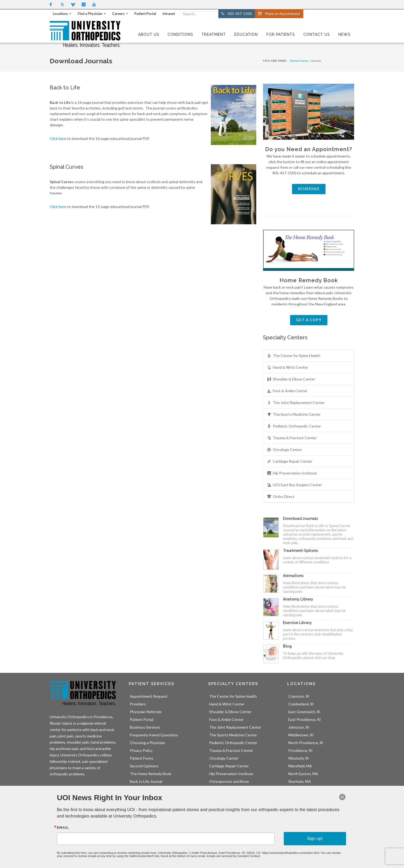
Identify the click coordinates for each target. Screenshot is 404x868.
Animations (293, 576)
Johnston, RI (299, 727)
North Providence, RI (306, 743)
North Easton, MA (303, 774)
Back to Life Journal (146, 781)
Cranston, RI (299, 696)
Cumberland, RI (301, 704)
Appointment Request (149, 696)
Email (95, 827)
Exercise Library (297, 623)
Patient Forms (142, 758)
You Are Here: (275, 61)
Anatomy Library (298, 599)
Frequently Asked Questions (154, 735)
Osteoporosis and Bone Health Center (229, 784)
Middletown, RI (301, 735)
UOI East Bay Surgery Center (294, 485)
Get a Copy (309, 320)
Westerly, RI (299, 758)
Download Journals (300, 519)
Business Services (145, 727)
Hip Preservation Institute (292, 473)
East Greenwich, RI (304, 712)
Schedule (309, 189)
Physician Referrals (146, 712)
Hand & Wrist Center (288, 368)
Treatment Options (300, 551)
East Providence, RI (305, 719)
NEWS (344, 34)
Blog (287, 646)
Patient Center (299, 61)
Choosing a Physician (147, 743)
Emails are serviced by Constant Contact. (226, 849)
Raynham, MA (300, 781)
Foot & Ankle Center (287, 391)
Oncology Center (284, 450)
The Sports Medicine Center (294, 415)
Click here (58, 138)
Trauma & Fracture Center (292, 438)
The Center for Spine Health (294, 356)
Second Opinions (144, 766)
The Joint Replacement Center (296, 403)
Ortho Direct (281, 497)
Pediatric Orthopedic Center (294, 426)
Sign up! (288, 836)
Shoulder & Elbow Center (291, 379)
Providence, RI (300, 750)
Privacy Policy (141, 750)
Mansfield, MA (300, 766)
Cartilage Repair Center (290, 462)
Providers (138, 704)
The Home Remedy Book (151, 774)
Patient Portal (142, 719)
